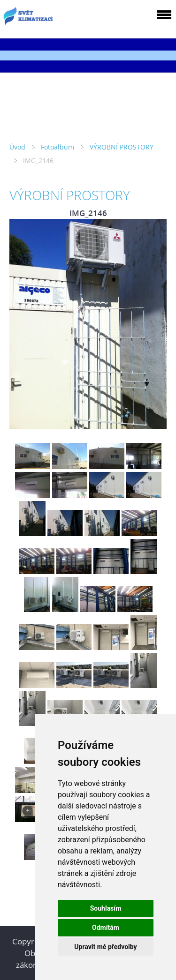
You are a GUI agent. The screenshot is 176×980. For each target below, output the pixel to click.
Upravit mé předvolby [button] (105, 947)
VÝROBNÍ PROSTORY (122, 147)
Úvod (17, 147)
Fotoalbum (57, 147)
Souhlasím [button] (106, 908)
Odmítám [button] (106, 928)
